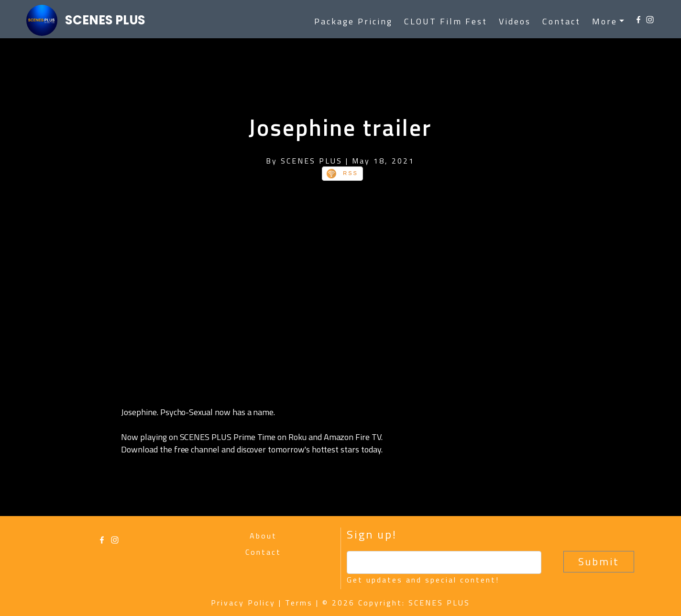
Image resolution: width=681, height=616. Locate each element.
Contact (561, 21)
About (263, 536)
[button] (608, 21)
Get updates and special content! (423, 580)
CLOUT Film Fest (446, 21)
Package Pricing (353, 21)
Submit (599, 561)
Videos (515, 21)
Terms (299, 603)
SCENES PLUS (105, 20)
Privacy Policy (243, 603)
